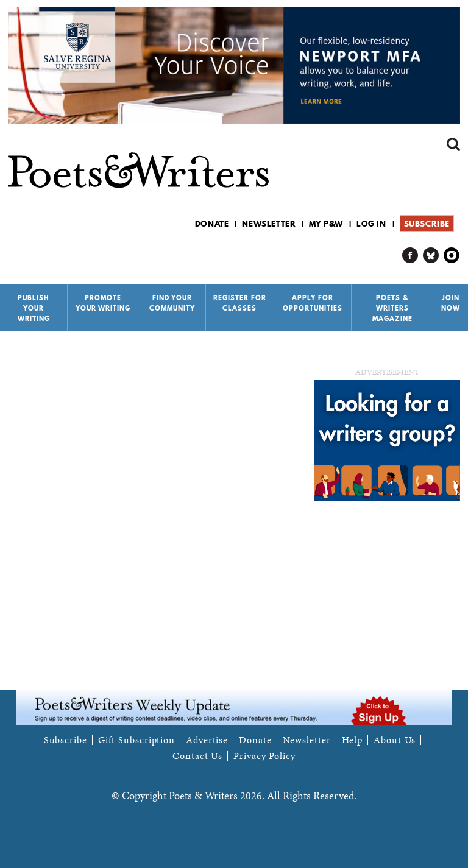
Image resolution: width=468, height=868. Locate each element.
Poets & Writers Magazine (392, 308)
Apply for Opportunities (313, 303)
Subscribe (427, 224)
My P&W (326, 224)
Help (353, 740)
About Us (395, 740)
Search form (453, 144)
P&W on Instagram (452, 256)
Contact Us (197, 756)
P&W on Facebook (410, 256)
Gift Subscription (136, 740)
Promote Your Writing (103, 303)
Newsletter (269, 224)
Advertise (207, 740)
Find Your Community (172, 303)
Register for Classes (240, 303)
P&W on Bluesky (431, 256)
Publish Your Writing (34, 308)
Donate (212, 224)
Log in (371, 224)
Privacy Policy (264, 756)
